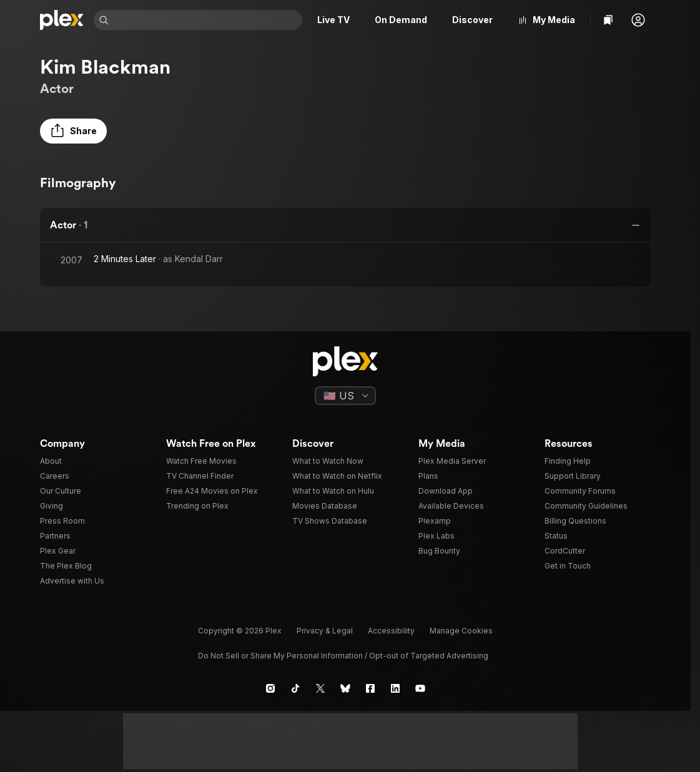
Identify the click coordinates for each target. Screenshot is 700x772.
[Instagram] (270, 688)
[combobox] (207, 20)
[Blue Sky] (345, 688)
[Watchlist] (608, 20)
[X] (320, 688)
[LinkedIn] (395, 688)
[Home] (62, 20)
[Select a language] (345, 396)
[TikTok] (295, 688)
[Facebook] (370, 688)
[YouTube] (420, 688)
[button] (638, 20)
